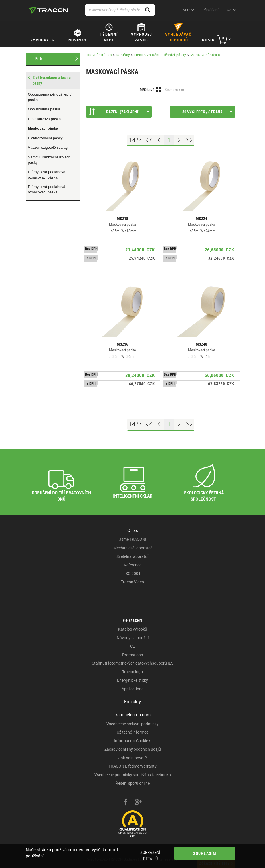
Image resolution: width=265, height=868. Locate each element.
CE (132, 646)
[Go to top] (149, 140)
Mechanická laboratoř (133, 548)
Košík (208, 40)
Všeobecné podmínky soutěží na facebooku (133, 775)
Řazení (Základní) (119, 112)
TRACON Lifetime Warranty (132, 766)
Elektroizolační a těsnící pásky (160, 55)
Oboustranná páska (44, 109)
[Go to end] (189, 140)
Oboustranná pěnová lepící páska (50, 97)
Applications (132, 689)
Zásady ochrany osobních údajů (133, 749)
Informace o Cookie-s (132, 741)
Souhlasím (205, 853)
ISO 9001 (132, 574)
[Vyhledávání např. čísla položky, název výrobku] (120, 10)
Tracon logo (132, 672)
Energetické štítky (132, 680)
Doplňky (123, 55)
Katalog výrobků (133, 629)
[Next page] (179, 140)
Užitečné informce (132, 732)
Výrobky (40, 40)
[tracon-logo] (48, 10)
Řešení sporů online (133, 783)
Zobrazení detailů (150, 856)
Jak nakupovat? (133, 758)
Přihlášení (210, 10)
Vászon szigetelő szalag (48, 147)
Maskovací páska (43, 128)
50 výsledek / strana (207, 112)
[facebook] (126, 803)
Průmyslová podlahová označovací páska (47, 175)
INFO (186, 10)
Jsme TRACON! (133, 539)
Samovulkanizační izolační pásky (50, 160)
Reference (133, 565)
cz (229, 10)
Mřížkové (147, 90)
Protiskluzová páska (44, 119)
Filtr (39, 58)
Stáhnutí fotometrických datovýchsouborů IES (133, 663)
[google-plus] (138, 803)
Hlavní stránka (99, 55)
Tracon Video (132, 582)
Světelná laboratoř (133, 556)
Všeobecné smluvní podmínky (132, 724)
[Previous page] (159, 140)
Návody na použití (133, 638)
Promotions (132, 655)
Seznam (171, 90)
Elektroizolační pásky (45, 138)
